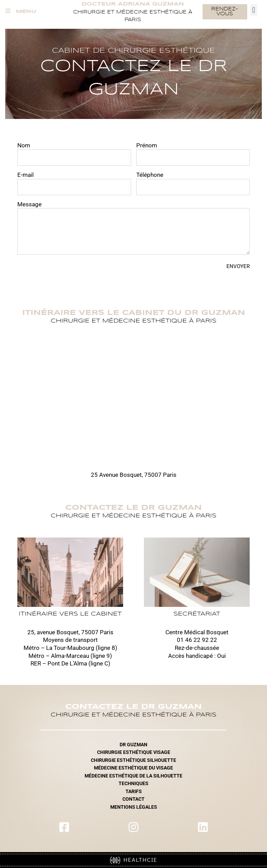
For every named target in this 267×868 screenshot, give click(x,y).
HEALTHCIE (134, 860)
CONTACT (133, 799)
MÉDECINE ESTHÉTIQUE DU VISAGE (133, 768)
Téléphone (150, 175)
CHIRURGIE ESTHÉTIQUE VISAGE (134, 752)
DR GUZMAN (133, 745)
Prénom (147, 145)
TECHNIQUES (133, 783)
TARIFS (134, 791)
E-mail (25, 175)
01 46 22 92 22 (197, 640)
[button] (254, 10)
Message (29, 204)
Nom (24, 145)
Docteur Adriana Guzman (133, 4)
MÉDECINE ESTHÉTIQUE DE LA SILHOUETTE (133, 776)
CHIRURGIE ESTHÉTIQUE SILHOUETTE (133, 760)
